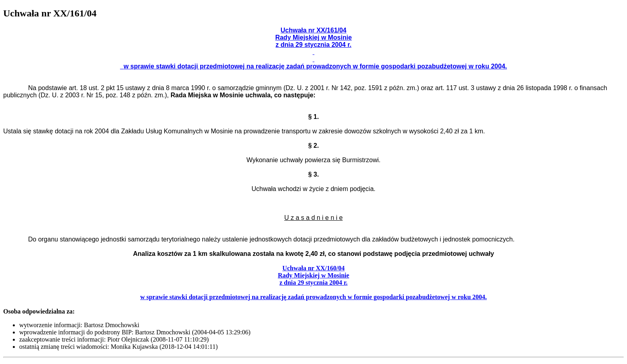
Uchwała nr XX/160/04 (313, 268)
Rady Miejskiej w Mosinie (313, 275)
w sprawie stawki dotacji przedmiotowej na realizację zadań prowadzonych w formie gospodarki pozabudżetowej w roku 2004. (313, 297)
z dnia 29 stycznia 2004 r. (313, 283)
